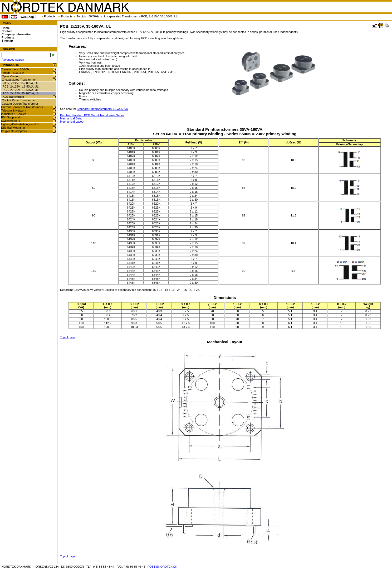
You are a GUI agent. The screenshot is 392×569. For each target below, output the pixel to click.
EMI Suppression (12, 117)
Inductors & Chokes (14, 114)
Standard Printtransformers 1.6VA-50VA (102, 109)
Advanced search (13, 60)
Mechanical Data (71, 118)
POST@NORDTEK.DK (162, 567)
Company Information (17, 34)
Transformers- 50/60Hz (16, 69)
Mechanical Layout (72, 122)
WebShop (27, 17)
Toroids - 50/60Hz (88, 16)
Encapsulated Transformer (121, 16)
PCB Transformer (13, 97)
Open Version (11, 76)
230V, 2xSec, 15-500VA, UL (21, 83)
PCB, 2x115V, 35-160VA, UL (21, 93)
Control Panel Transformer (19, 100)
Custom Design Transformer (20, 104)
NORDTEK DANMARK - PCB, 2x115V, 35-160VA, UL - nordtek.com (65, 7)
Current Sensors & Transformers (22, 107)
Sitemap (7, 41)
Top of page (68, 337)
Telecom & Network (14, 110)
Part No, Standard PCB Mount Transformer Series (92, 115)
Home (6, 28)
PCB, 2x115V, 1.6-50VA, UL (21, 86)
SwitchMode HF (11, 121)
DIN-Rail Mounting (13, 128)
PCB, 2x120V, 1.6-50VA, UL (21, 90)
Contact (7, 31)
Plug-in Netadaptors (14, 131)
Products (50, 16)
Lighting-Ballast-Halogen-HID (20, 124)
